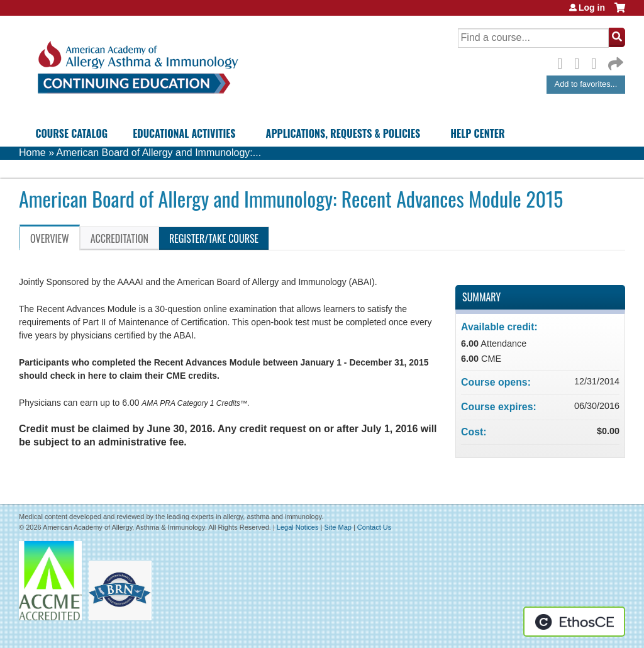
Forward (614, 61)
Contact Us (374, 527)
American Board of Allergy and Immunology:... (159, 153)
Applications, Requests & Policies (343, 133)
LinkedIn (597, 62)
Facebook (563, 62)
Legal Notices (298, 527)
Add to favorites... (586, 84)
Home (32, 153)
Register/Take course (214, 238)
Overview (50, 238)
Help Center (477, 133)
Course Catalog (71, 133)
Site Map (337, 527)
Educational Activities (184, 133)
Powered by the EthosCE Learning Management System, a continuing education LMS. (574, 622)
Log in (592, 8)
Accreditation (119, 238)
